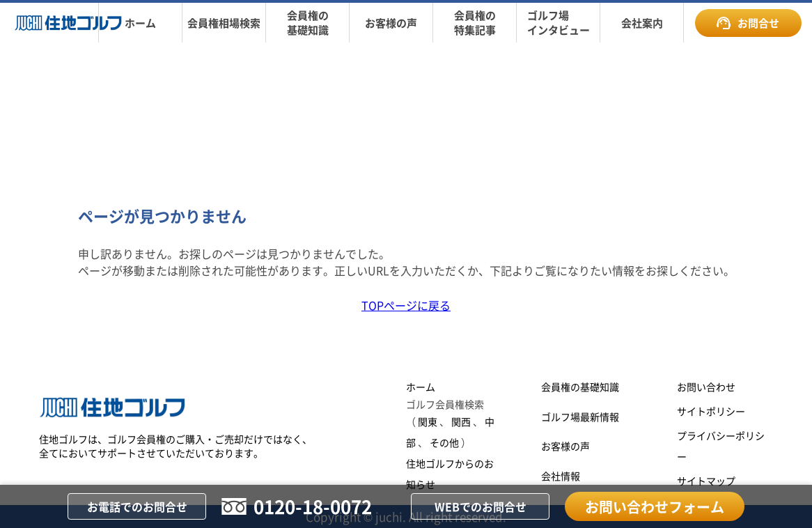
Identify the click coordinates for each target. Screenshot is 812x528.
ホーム (421, 387)
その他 (444, 442)
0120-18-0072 (313, 506)
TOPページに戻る (406, 305)
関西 (461, 421)
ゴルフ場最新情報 (580, 417)
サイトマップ (706, 481)
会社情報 (561, 476)
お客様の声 (565, 446)
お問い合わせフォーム (655, 507)
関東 (428, 421)
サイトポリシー (711, 411)
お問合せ (748, 23)
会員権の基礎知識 (580, 387)
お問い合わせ (706, 387)
